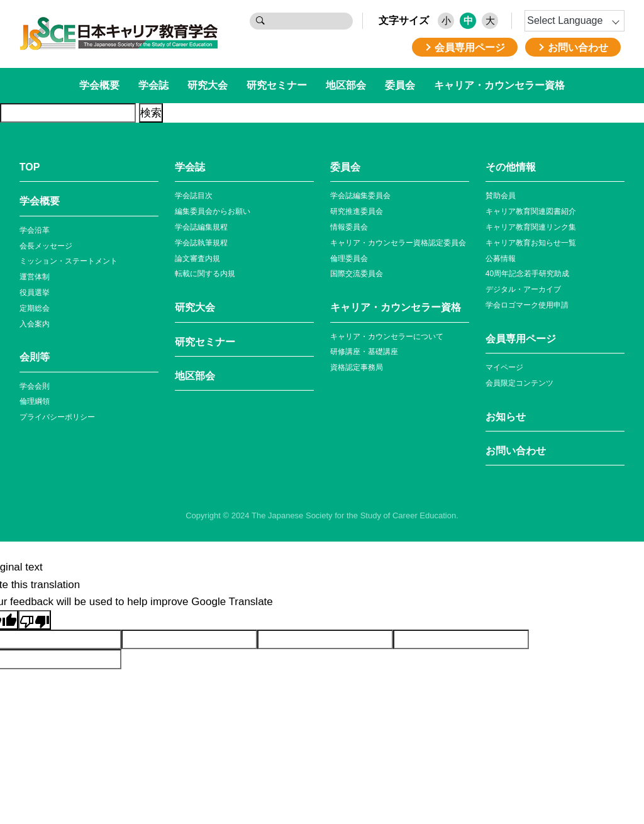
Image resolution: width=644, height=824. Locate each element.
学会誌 (153, 85)
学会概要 (99, 85)
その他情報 (511, 167)
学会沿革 (35, 230)
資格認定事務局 (357, 367)
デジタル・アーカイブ (523, 289)
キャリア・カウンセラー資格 (499, 85)
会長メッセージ (46, 246)
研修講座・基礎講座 (364, 352)
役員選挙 (35, 292)
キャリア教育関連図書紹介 (531, 211)
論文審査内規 (197, 259)
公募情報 (501, 259)
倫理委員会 (349, 259)
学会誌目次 (194, 196)
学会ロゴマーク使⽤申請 (527, 305)
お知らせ (506, 417)
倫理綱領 (35, 401)
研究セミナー (277, 85)
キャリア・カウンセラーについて (387, 337)
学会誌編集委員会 (360, 196)
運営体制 (35, 277)
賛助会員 (501, 196)
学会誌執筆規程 (201, 243)
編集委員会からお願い (213, 211)
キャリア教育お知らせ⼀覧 (531, 243)
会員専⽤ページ (521, 339)
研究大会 (208, 85)
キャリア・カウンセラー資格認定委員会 (398, 243)
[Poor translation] (35, 620)
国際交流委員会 (357, 274)
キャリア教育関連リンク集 (531, 227)
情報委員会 (349, 227)
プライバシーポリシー (57, 417)
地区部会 (346, 85)
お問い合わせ (516, 451)
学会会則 (35, 386)
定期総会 (35, 308)
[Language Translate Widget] (575, 21)
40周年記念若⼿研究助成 (527, 274)
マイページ (504, 367)
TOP (30, 167)
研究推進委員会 (357, 211)
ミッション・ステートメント (69, 261)
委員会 (400, 85)
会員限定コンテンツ (519, 383)
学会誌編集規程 (201, 227)
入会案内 (35, 324)
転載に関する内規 (205, 274)
